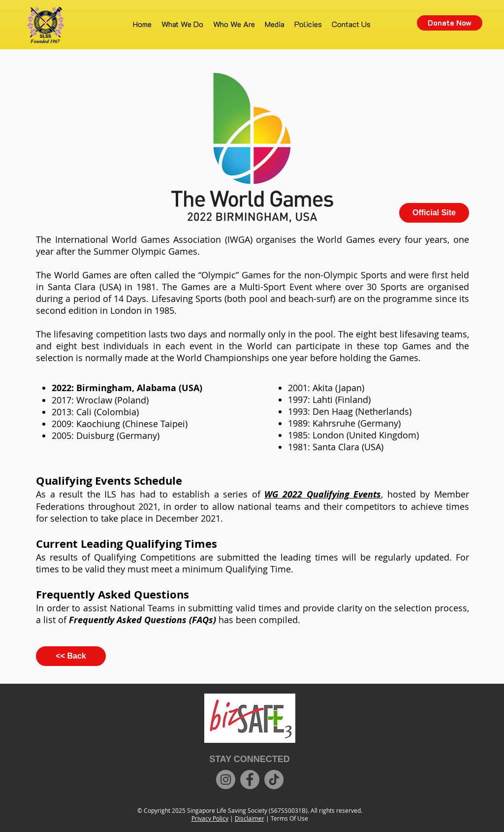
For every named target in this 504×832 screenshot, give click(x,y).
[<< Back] (71, 656)
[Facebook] (250, 780)
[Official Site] (434, 213)
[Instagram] (226, 780)
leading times (309, 557)
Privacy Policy (210, 818)
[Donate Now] (450, 23)
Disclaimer (250, 818)
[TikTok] (274, 780)
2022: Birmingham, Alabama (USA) (127, 388)
